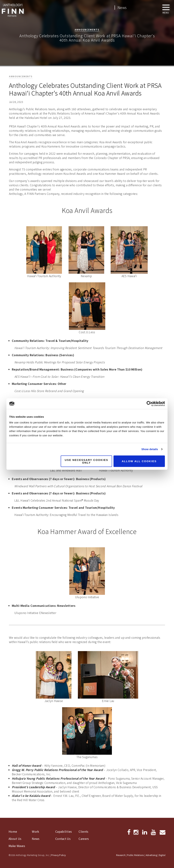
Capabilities (64, 831)
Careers (84, 839)
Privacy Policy (58, 855)
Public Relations (136, 855)
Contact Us (63, 839)
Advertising (151, 855)
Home (13, 831)
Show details (150, 449)
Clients (83, 831)
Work (35, 831)
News (122, 7)
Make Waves (17, 846)
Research (121, 855)
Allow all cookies (139, 461)
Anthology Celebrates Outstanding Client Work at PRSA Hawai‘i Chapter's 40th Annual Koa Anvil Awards (85, 89)
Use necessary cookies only (86, 461)
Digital (162, 855)
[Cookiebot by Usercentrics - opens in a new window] (149, 404)
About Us (15, 839)
